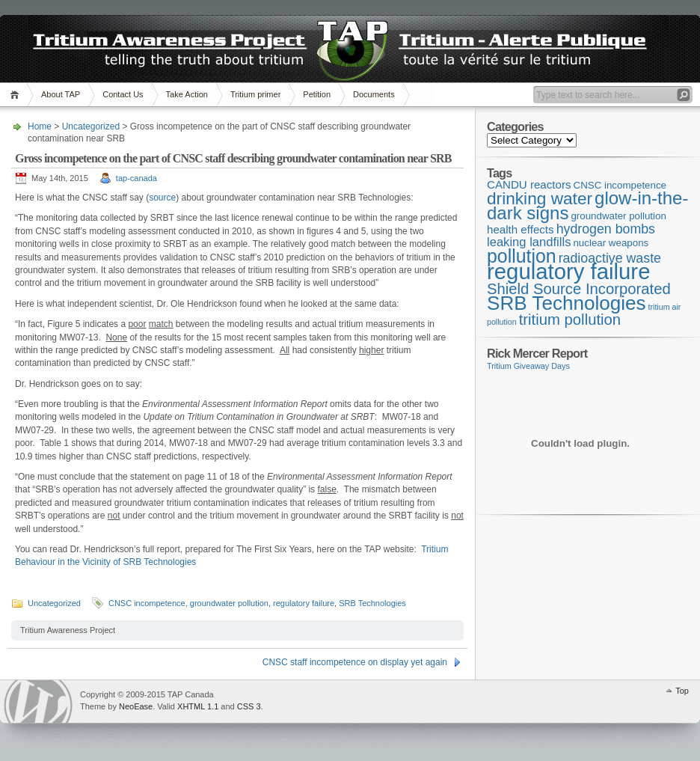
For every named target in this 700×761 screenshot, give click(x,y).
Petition (317, 94)
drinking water (540, 198)
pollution (522, 256)
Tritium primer (255, 94)
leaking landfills (529, 242)
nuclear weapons (611, 243)
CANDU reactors (529, 184)
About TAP (61, 94)
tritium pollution (570, 320)
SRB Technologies (372, 603)
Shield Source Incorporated (579, 289)
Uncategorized (91, 126)
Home (17, 95)
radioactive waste (610, 258)
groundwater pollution (229, 603)
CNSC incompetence (147, 603)
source (162, 198)
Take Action (187, 94)
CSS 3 (249, 706)
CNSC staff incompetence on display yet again (355, 662)
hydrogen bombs (606, 229)
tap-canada (136, 178)
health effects (521, 229)
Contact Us (123, 94)
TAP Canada (71, 43)
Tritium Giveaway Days (528, 366)
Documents (374, 94)
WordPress (38, 702)
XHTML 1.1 (198, 706)
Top (682, 691)
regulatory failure (304, 603)
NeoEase (136, 706)
